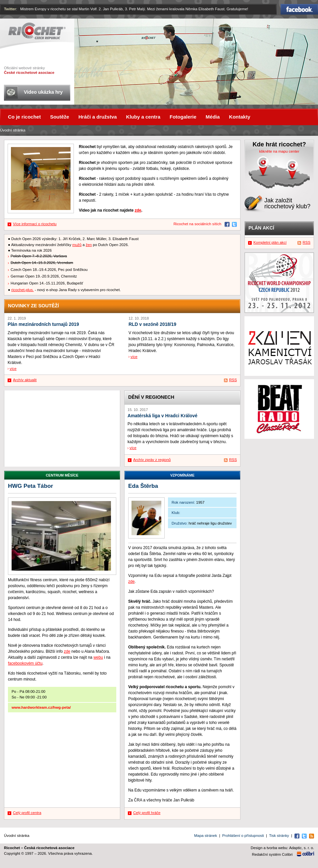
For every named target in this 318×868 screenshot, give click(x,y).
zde (138, 210)
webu (98, 657)
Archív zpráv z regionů (152, 460)
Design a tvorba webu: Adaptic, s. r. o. (282, 848)
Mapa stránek (206, 836)
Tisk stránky (279, 836)
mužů (77, 245)
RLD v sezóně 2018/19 (152, 324)
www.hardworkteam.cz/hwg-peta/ (41, 707)
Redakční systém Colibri (272, 854)
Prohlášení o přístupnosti (243, 836)
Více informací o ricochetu (35, 224)
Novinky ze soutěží (33, 306)
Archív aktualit (25, 380)
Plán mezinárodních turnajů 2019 (43, 324)
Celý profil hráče (147, 813)
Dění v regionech (151, 397)
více (13, 369)
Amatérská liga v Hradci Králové (162, 416)
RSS (233, 380)
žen (89, 245)
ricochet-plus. (23, 290)
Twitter (10, 9)
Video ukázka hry (43, 92)
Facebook (299, 9)
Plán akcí (261, 228)
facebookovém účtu (25, 663)
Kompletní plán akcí (270, 242)
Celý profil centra (27, 813)
